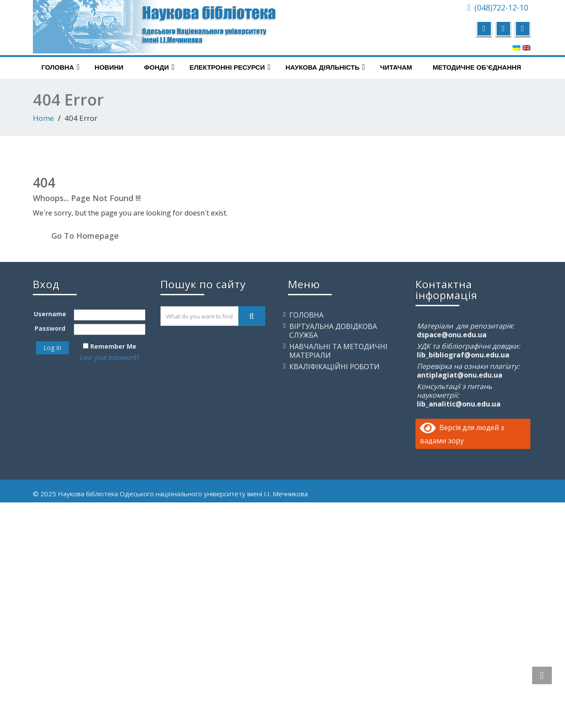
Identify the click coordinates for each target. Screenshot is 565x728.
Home (43, 118)
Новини (109, 67)
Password (50, 328)
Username (50, 314)
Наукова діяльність (325, 67)
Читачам (396, 67)
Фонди (160, 67)
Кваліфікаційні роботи (334, 367)
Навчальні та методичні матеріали (338, 351)
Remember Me (113, 346)
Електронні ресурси (230, 67)
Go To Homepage (85, 236)
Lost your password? (109, 357)
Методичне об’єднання (477, 67)
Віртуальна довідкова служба (333, 331)
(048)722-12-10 (501, 7)
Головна (61, 67)
